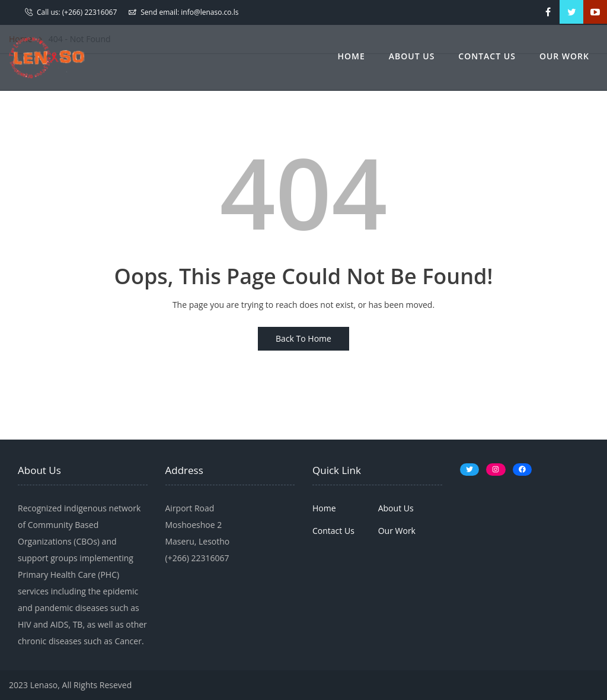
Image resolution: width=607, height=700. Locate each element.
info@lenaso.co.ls (210, 12)
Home (352, 56)
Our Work (564, 56)
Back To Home (303, 338)
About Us (412, 56)
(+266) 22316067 (90, 12)
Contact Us (487, 56)
